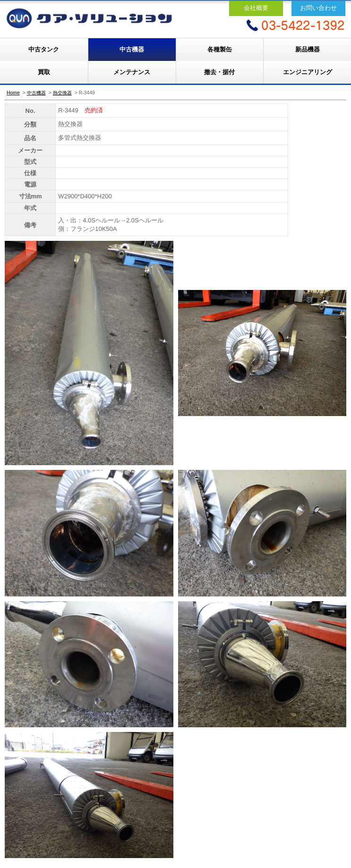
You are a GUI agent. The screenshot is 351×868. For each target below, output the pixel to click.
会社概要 (256, 8)
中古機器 (132, 49)
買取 (44, 72)
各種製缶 (220, 49)
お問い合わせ (318, 8)
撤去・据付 (219, 72)
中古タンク (44, 49)
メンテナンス (132, 72)
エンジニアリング (308, 72)
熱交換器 (62, 93)
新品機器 (308, 49)
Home (13, 93)
